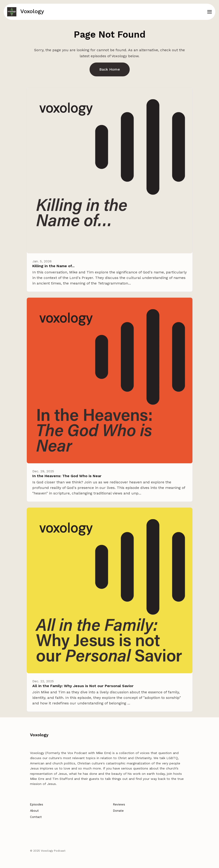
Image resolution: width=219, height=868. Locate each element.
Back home (110, 69)
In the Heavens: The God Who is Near (67, 476)
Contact (36, 817)
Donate (118, 811)
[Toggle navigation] (210, 12)
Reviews (119, 804)
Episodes (37, 804)
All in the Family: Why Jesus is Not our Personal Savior (83, 686)
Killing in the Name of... (53, 266)
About (34, 811)
